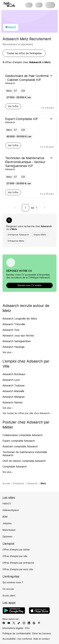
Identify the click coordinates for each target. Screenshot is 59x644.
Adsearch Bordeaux (14, 374)
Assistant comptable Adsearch (20, 446)
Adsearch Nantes (13, 402)
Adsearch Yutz (11, 330)
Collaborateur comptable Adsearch (23, 435)
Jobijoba (7, 523)
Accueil (6, 483)
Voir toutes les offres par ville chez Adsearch (27, 413)
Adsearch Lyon (11, 380)
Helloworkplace (11, 510)
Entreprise (19, 483)
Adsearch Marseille (13, 391)
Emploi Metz (40, 235)
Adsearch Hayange (14, 347)
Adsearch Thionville (14, 324)
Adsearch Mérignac (14, 397)
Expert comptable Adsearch (19, 441)
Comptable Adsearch (15, 467)
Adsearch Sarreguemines (17, 341)
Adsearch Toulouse (14, 385)
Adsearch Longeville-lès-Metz (20, 319)
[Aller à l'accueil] (9, 4)
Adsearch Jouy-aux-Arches (18, 336)
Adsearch (32, 483)
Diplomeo (7, 536)
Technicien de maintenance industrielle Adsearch (25, 454)
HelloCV (7, 503)
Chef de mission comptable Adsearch (24, 461)
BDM (5, 517)
